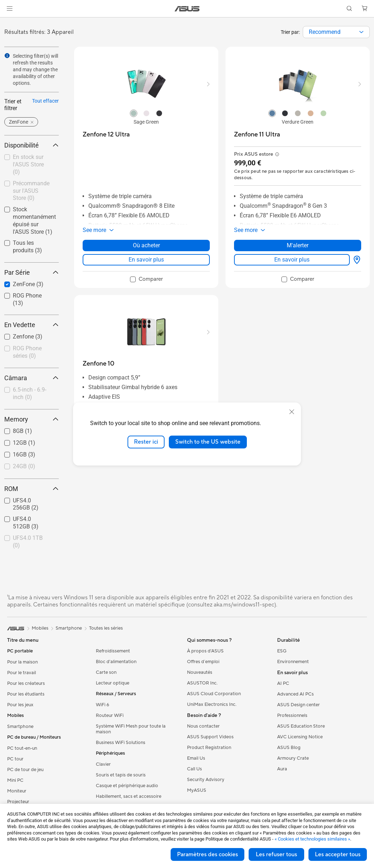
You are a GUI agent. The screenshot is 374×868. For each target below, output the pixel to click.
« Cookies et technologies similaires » (312, 839)
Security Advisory (206, 780)
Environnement (293, 662)
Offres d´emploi (203, 662)
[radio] (134, 113)
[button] (10, 9)
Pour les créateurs (26, 683)
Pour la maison (22, 662)
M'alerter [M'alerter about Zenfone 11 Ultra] (298, 245)
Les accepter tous (338, 854)
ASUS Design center (298, 705)
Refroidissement (113, 651)
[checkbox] (29, 353)
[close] (292, 412)
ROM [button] (32, 489)
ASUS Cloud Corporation (214, 694)
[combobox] (336, 32)
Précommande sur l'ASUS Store (31, 191)
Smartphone (20, 727)
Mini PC (15, 780)
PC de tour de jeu (25, 770)
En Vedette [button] (32, 325)
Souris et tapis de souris (121, 775)
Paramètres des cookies (207, 854)
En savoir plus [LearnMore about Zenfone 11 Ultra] (292, 260)
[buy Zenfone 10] (98, 364)
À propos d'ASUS (205, 651)
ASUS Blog (289, 748)
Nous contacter (203, 726)
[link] (187, 9)
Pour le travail (22, 673)
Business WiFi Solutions (121, 743)
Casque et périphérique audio (127, 786)
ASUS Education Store (301, 726)
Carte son (106, 672)
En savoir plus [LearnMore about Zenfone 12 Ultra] (146, 260)
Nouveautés (200, 672)
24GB (24, 466)
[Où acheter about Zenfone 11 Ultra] (355, 260)
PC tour (15, 759)
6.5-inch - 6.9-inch (30, 393)
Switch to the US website (208, 442)
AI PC (283, 683)
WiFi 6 (102, 705)
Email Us (196, 758)
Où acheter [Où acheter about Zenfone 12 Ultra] (146, 245)
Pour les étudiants (26, 694)
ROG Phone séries (27, 352)
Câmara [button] (32, 378)
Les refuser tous (276, 854)
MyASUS (197, 790)
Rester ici (146, 442)
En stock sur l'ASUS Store (28, 164)
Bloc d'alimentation (116, 662)
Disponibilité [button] (32, 145)
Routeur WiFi (110, 715)
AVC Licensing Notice (300, 737)
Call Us (194, 769)
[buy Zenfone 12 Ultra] (106, 135)
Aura (282, 769)
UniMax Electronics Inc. (212, 704)
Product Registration (209, 748)
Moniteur (17, 791)
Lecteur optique (113, 683)
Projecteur (18, 802)
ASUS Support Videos (210, 737)
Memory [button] (32, 419)
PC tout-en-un (22, 748)
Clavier (103, 764)
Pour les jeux (20, 705)
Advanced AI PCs (295, 694)
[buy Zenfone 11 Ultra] (257, 135)
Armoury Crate (293, 758)
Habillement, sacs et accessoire (129, 796)
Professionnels (292, 715)
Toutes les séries (106, 628)
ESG (282, 651)
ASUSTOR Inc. (202, 683)
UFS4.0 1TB (28, 542)
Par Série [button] (32, 272)
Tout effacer (45, 101)
